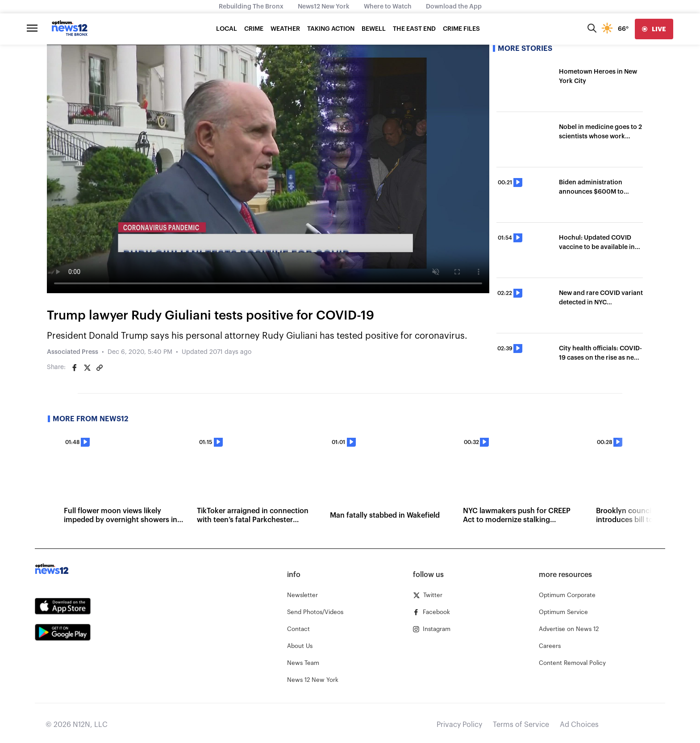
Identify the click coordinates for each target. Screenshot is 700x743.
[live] (654, 29)
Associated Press (73, 352)
